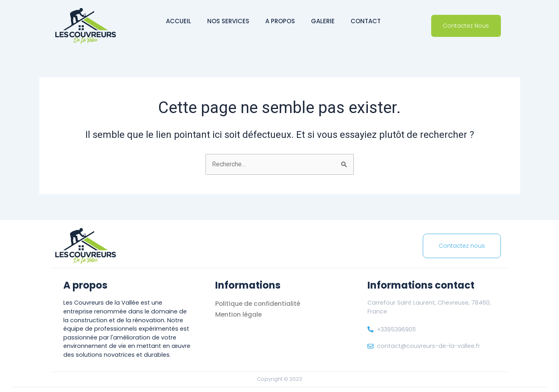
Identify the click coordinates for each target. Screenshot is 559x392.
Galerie (323, 21)
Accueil (179, 21)
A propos (280, 21)
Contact (366, 21)
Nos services (228, 21)
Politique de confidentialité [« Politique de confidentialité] (259, 304)
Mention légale (239, 314)
